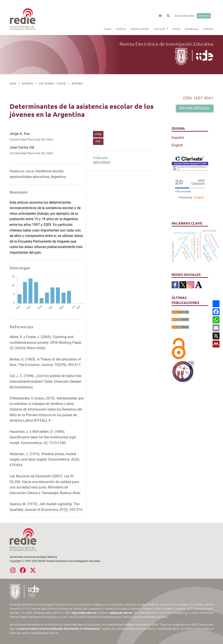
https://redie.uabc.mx (84, 613)
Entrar (204, 16)
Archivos (121, 29)
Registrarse (185, 16)
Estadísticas (192, 29)
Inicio (13, 83)
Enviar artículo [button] (195, 108)
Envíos (177, 29)
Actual (107, 29)
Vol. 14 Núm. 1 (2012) (52, 83)
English (177, 145)
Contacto (208, 29)
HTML (98, 134)
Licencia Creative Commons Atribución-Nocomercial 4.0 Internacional (59, 629)
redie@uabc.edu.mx (121, 613)
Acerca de (160, 29)
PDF (98, 142)
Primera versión (140, 29)
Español (178, 138)
